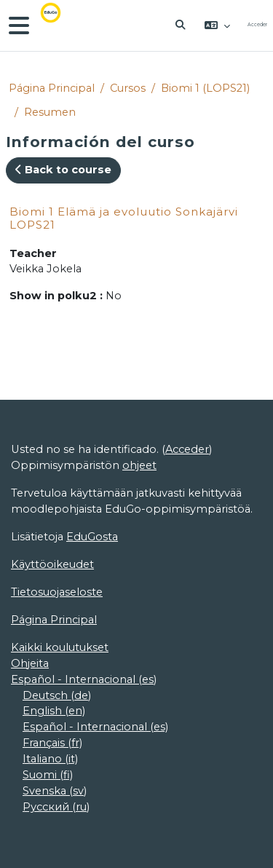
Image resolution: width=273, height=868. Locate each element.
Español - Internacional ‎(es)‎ (84, 679)
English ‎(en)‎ (54, 711)
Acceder (257, 25)
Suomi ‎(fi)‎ (48, 775)
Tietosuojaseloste (57, 592)
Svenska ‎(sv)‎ (55, 791)
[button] (181, 25)
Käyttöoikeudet (52, 564)
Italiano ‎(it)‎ (50, 759)
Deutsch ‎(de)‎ (57, 695)
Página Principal (52, 88)
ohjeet (139, 465)
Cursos (128, 88)
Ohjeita (30, 663)
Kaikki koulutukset (60, 647)
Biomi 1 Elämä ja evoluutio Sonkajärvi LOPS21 (124, 218)
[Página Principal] (61, 25)
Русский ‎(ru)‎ (56, 807)
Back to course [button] (63, 170)
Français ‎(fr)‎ (52, 743)
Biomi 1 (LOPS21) (205, 88)
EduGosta (92, 537)
